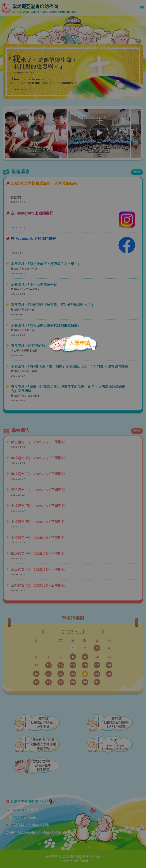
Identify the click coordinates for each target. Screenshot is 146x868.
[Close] (95, 327)
